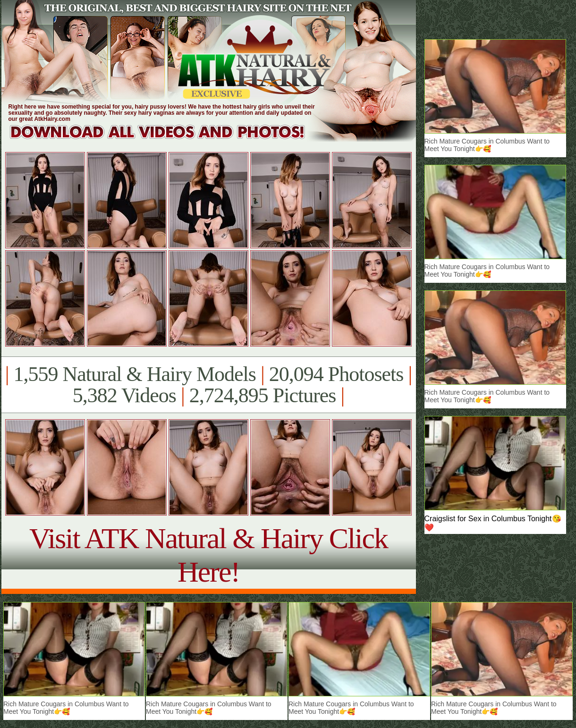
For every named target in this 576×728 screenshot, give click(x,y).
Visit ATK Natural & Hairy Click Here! (208, 555)
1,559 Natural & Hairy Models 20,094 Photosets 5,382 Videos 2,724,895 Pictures (208, 385)
